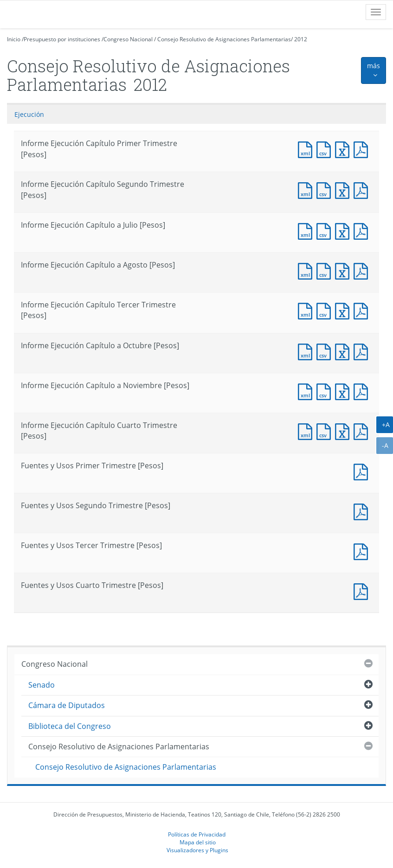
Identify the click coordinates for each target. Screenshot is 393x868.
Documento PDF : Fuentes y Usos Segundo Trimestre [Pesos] (363, 511)
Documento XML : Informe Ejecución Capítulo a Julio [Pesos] (307, 230)
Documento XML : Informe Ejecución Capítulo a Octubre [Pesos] (307, 351)
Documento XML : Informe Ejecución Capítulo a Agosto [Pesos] (307, 270)
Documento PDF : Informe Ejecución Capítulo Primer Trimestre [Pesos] (363, 149)
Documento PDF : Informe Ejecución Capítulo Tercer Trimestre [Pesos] (363, 310)
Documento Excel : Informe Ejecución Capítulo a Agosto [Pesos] (344, 270)
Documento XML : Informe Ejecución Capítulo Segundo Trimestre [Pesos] (307, 189)
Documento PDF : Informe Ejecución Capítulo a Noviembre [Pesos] (363, 391)
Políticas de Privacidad (197, 834)
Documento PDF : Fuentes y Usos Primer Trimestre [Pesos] (363, 471)
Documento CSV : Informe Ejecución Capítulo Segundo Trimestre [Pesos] (326, 189)
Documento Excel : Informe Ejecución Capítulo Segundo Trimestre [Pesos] (344, 189)
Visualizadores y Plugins (197, 850)
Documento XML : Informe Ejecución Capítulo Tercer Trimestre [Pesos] (307, 310)
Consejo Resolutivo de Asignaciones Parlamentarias (224, 39)
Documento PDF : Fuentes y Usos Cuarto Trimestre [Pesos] (363, 590)
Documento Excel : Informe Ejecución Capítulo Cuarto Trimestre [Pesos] (344, 431)
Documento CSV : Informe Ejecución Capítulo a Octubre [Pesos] (326, 351)
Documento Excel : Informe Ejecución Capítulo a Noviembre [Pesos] (344, 391)
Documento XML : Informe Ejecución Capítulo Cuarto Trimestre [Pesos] (307, 431)
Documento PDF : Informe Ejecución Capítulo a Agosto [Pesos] (363, 270)
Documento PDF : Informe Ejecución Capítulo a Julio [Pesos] (363, 230)
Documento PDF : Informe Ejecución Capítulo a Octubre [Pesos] (363, 351)
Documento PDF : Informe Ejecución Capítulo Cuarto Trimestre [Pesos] (363, 431)
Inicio (14, 39)
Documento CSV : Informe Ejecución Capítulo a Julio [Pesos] (326, 230)
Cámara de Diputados (67, 705)
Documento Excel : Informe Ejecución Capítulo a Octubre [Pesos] (344, 351)
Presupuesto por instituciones (62, 39)
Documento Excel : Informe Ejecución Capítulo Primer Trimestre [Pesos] (344, 149)
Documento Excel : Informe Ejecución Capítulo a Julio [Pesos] (344, 230)
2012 (301, 39)
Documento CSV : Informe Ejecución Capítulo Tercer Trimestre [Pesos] (326, 310)
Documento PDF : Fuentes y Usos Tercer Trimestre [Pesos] (363, 551)
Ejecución (29, 114)
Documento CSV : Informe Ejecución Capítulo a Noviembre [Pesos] (326, 391)
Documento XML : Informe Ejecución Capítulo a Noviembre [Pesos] (307, 391)
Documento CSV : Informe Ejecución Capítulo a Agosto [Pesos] (326, 270)
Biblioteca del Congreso (70, 726)
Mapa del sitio (198, 842)
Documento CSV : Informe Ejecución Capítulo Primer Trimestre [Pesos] (326, 149)
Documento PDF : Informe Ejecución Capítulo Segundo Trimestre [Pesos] (363, 189)
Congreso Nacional (128, 39)
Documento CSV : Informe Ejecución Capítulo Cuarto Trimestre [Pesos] (326, 431)
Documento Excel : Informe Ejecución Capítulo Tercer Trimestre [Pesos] (344, 310)
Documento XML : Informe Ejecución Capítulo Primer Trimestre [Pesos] (307, 149)
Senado (42, 685)
